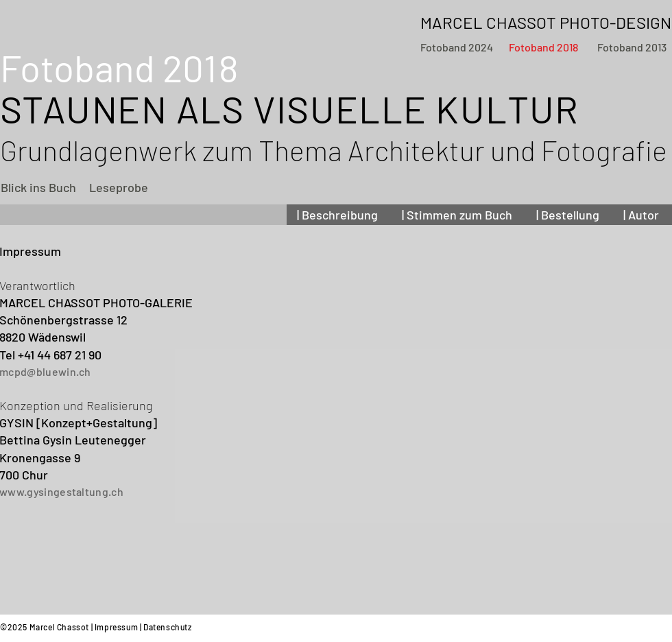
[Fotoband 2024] (457, 47)
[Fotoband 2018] (543, 47)
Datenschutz (168, 627)
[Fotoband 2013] (632, 47)
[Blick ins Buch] (38, 188)
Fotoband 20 (117, 67)
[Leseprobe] (119, 188)
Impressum (116, 627)
